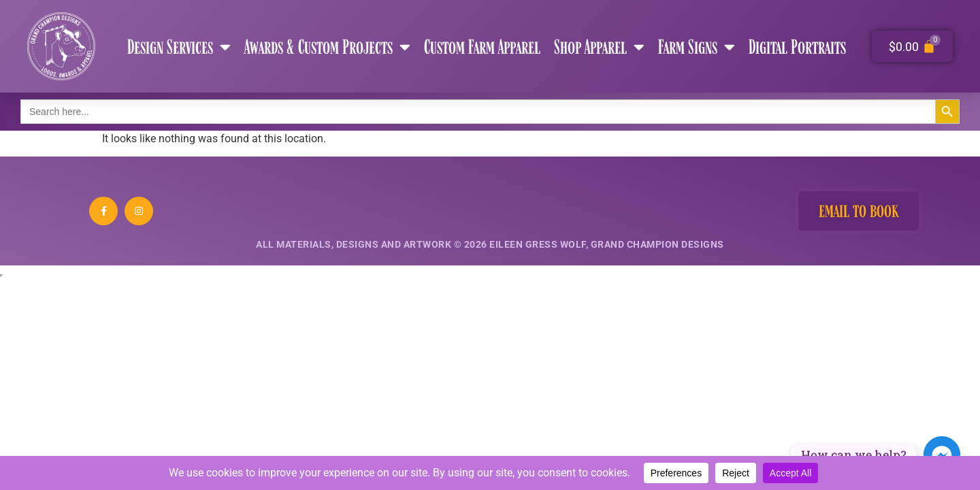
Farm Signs (697, 47)
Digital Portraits (797, 46)
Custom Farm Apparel (482, 46)
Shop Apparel (599, 47)
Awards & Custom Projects (327, 47)
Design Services (179, 47)
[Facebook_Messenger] (942, 455)
